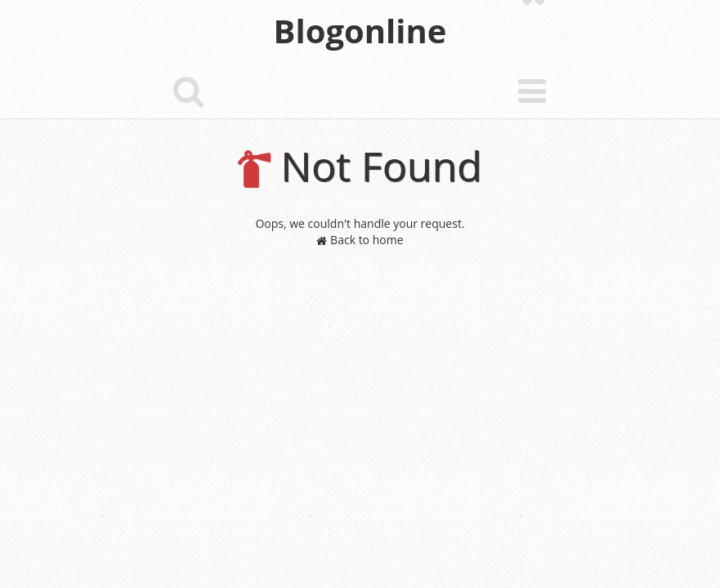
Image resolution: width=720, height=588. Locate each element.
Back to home (360, 240)
